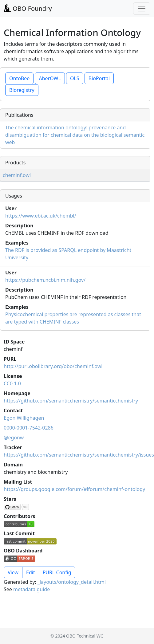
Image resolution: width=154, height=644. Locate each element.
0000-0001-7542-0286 (29, 428)
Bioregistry (22, 90)
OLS (75, 78)
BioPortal (99, 78)
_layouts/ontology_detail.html (72, 582)
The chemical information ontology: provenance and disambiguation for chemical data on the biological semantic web (75, 135)
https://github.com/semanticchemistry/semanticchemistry (71, 401)
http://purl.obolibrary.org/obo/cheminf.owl (53, 366)
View (13, 572)
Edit (31, 572)
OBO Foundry (28, 8)
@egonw (14, 438)
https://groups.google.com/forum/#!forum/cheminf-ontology (74, 489)
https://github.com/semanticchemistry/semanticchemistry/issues (79, 455)
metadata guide (32, 589)
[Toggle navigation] (142, 9)
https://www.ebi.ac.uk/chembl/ (41, 216)
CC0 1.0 (12, 383)
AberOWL (50, 78)
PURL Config (57, 572)
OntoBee (19, 78)
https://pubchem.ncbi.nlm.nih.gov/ (45, 280)
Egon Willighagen (24, 418)
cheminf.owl (17, 175)
